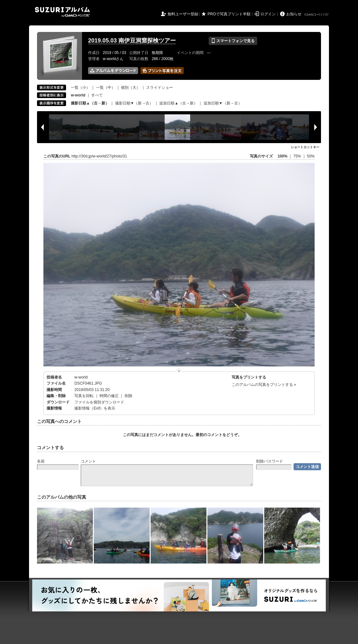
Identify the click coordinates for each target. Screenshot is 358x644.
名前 (41, 461)
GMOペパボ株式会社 (317, 15)
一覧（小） (80, 88)
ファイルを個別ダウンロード (99, 402)
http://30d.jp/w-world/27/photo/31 (99, 156)
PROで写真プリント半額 (229, 14)
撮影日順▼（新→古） (134, 103)
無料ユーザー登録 (183, 14)
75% (298, 156)
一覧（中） (106, 88)
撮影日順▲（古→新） (90, 103)
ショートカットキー (305, 147)
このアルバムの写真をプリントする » (264, 385)
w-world (81, 377)
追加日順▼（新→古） (223, 103)
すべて (97, 95)
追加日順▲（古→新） (178, 103)
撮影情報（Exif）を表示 (95, 408)
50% (311, 156)
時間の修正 (109, 396)
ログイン (268, 14)
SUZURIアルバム (62, 12)
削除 (129, 396)
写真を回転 (84, 396)
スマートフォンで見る (233, 41)
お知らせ (294, 14)
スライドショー (160, 88)
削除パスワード (270, 461)
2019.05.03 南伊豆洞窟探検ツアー (132, 41)
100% (283, 156)
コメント (88, 461)
